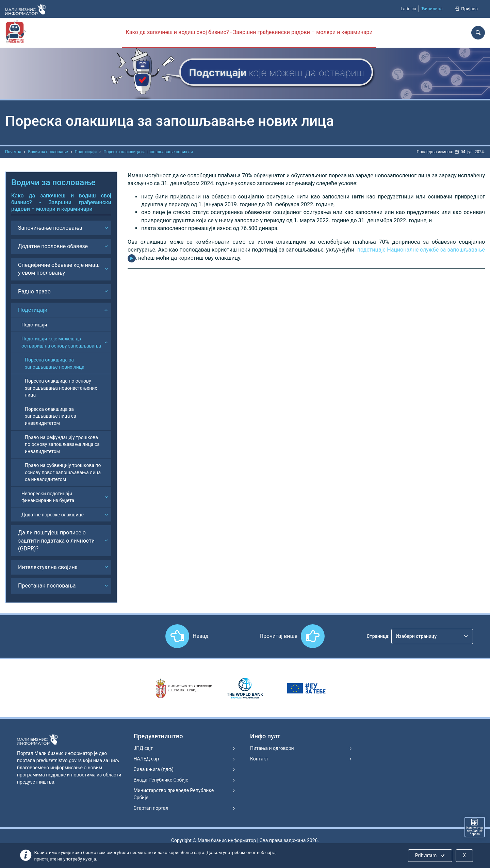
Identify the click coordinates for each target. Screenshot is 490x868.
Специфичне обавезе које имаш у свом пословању (59, 269)
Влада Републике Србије (161, 780)
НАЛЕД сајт (147, 759)
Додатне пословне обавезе (53, 246)
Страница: (378, 636)
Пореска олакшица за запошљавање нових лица (55, 363)
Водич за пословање (48, 152)
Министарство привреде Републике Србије (174, 794)
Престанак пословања (47, 586)
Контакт (259, 759)
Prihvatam (431, 855)
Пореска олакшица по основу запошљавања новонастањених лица (61, 388)
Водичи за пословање (53, 182)
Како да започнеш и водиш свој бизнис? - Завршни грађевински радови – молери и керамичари (249, 32)
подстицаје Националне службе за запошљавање (421, 250)
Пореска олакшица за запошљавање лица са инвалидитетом (51, 416)
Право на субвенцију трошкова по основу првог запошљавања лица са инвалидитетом (63, 472)
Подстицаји (86, 152)
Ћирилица (432, 9)
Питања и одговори (272, 748)
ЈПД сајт (143, 748)
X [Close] (464, 855)
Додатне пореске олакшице (53, 515)
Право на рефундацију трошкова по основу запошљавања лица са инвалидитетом (62, 444)
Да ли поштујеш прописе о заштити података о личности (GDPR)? (56, 541)
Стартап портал (151, 808)
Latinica (408, 9)
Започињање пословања (50, 228)
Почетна (13, 152)
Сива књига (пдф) (154, 769)
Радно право (34, 292)
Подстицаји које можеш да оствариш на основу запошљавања (61, 342)
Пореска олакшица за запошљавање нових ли (148, 152)
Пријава (466, 9)
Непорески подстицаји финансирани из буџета (48, 497)
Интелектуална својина (48, 567)
